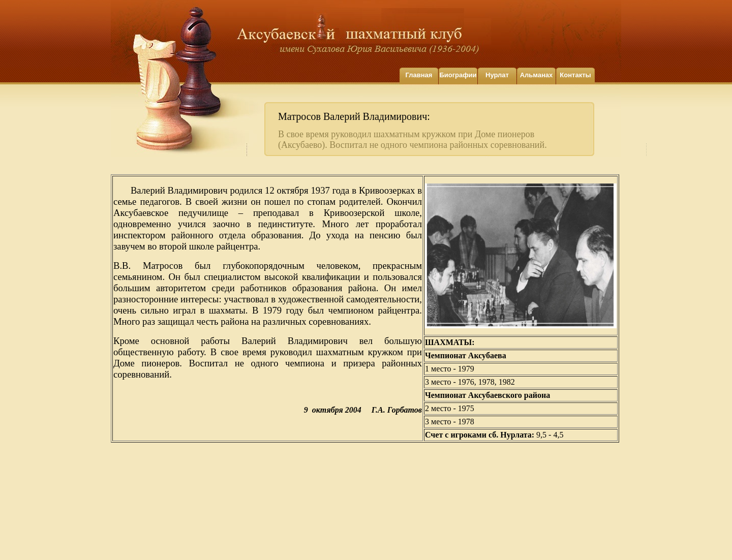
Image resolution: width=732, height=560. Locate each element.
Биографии (458, 75)
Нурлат (497, 75)
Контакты (575, 75)
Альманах (537, 75)
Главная (419, 75)
